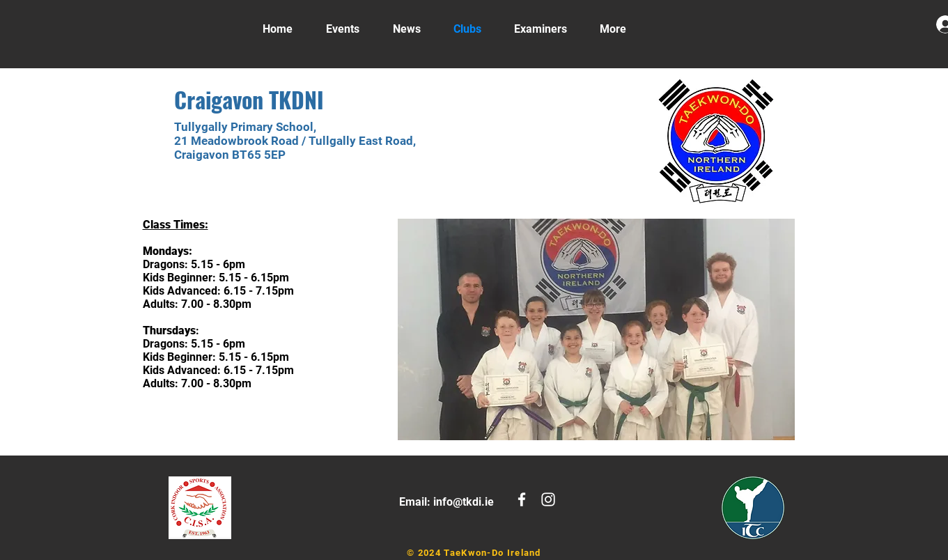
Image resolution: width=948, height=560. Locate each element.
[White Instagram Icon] (548, 499)
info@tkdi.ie (464, 502)
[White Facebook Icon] (522, 499)
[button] (596, 329)
